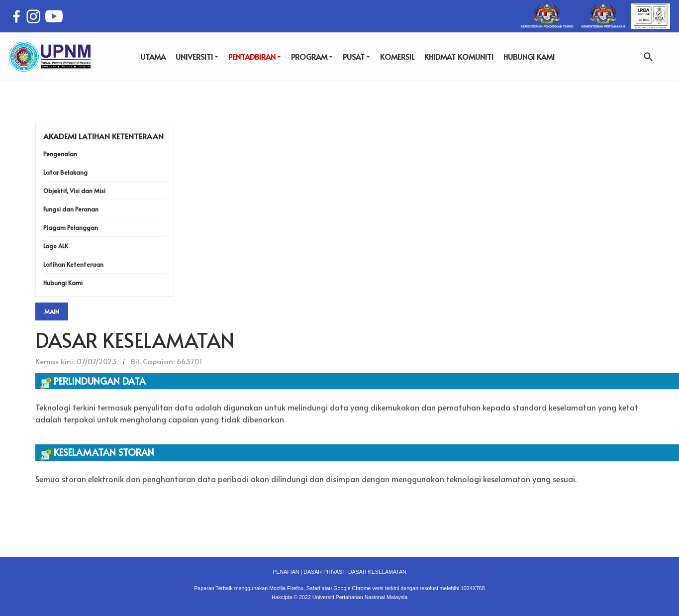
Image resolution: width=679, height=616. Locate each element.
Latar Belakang (65, 172)
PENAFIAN (286, 572)
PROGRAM (312, 56)
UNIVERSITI (197, 56)
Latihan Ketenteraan (73, 264)
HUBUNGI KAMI (529, 56)
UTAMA (153, 56)
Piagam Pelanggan (71, 227)
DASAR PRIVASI (324, 572)
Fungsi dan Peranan (71, 209)
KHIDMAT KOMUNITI (459, 56)
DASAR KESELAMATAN (377, 572)
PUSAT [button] (356, 56)
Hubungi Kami (63, 283)
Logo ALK (56, 246)
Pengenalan (60, 154)
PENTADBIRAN (255, 56)
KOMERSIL (397, 56)
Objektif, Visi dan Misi (74, 191)
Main (52, 311)
